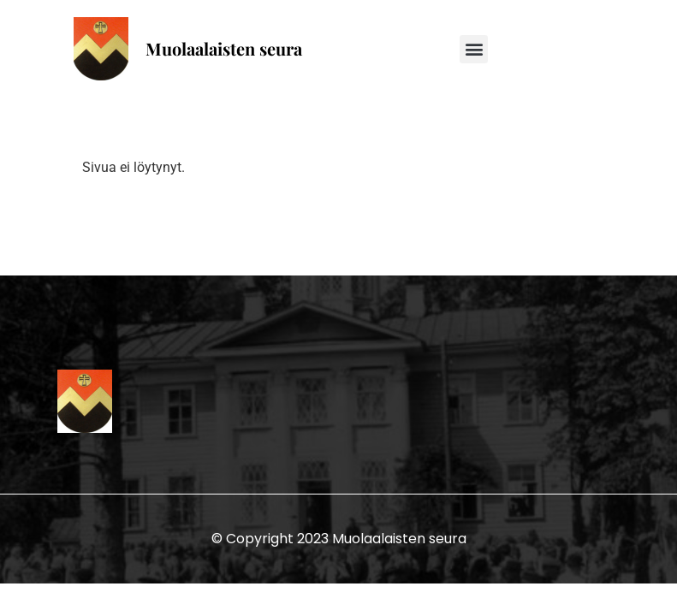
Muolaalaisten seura (224, 48)
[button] (474, 49)
